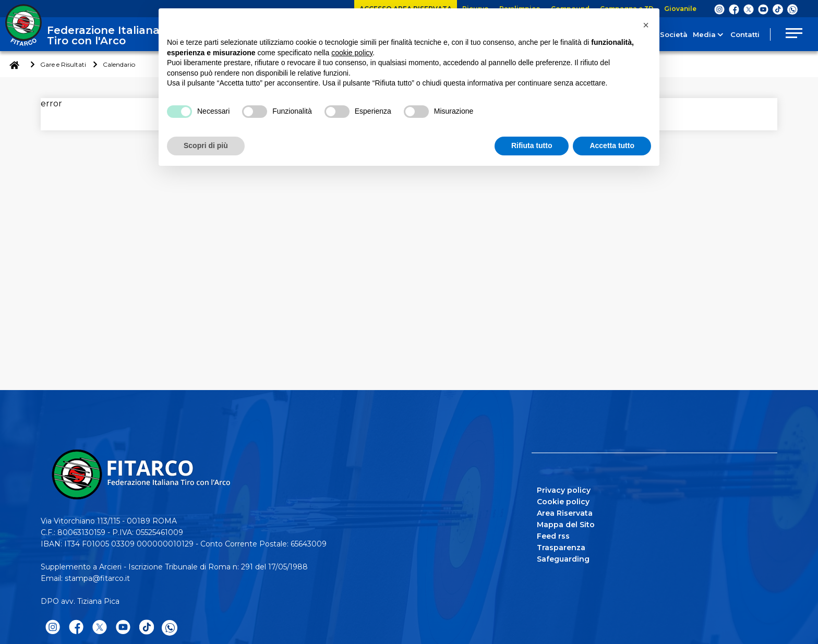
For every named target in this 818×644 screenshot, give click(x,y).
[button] (646, 25)
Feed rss (553, 536)
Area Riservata (565, 513)
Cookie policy (563, 502)
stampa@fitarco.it (97, 578)
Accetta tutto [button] (612, 145)
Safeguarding (563, 559)
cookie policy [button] (352, 53)
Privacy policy (564, 490)
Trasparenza (561, 548)
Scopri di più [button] (206, 145)
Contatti (741, 34)
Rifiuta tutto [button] (532, 145)
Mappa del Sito (566, 525)
